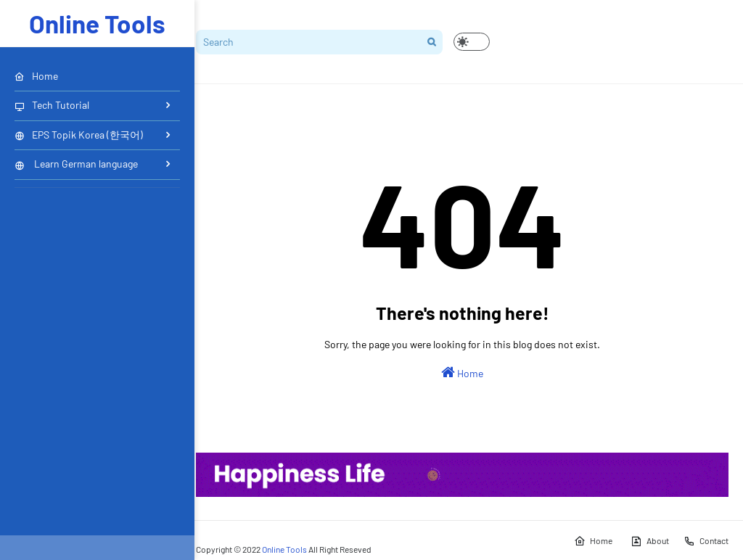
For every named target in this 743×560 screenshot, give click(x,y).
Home (462, 372)
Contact (706, 541)
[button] (472, 42)
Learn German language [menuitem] (76, 164)
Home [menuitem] (36, 76)
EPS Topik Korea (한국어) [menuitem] (79, 135)
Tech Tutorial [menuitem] (52, 105)
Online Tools (97, 23)
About (650, 541)
